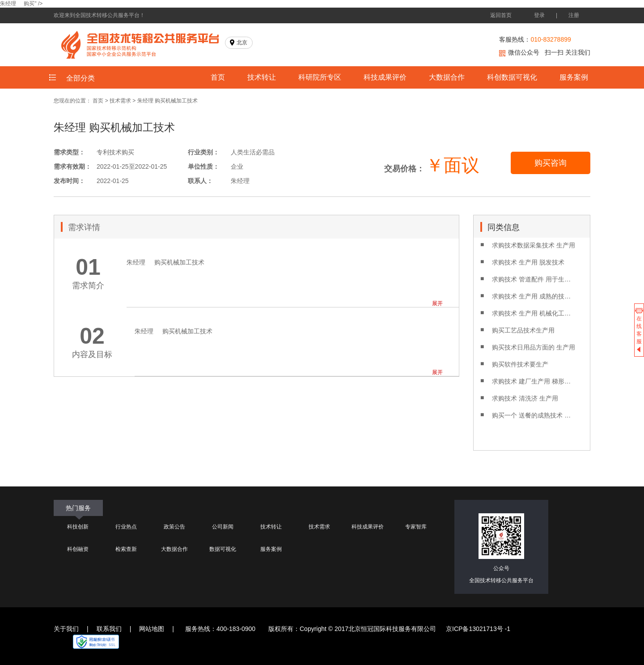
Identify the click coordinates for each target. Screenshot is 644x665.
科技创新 (78, 527)
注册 (574, 15)
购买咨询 (551, 163)
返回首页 (501, 15)
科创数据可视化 (512, 77)
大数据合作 (447, 77)
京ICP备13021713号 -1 (478, 629)
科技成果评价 (385, 77)
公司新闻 (223, 527)
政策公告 (174, 527)
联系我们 (109, 629)
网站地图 (152, 629)
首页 (218, 77)
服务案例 (574, 77)
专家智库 (416, 527)
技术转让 (262, 77)
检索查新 (126, 549)
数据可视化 (223, 549)
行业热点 (126, 527)
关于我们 (66, 629)
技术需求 (120, 101)
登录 (539, 15)
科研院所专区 (320, 77)
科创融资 (78, 549)
